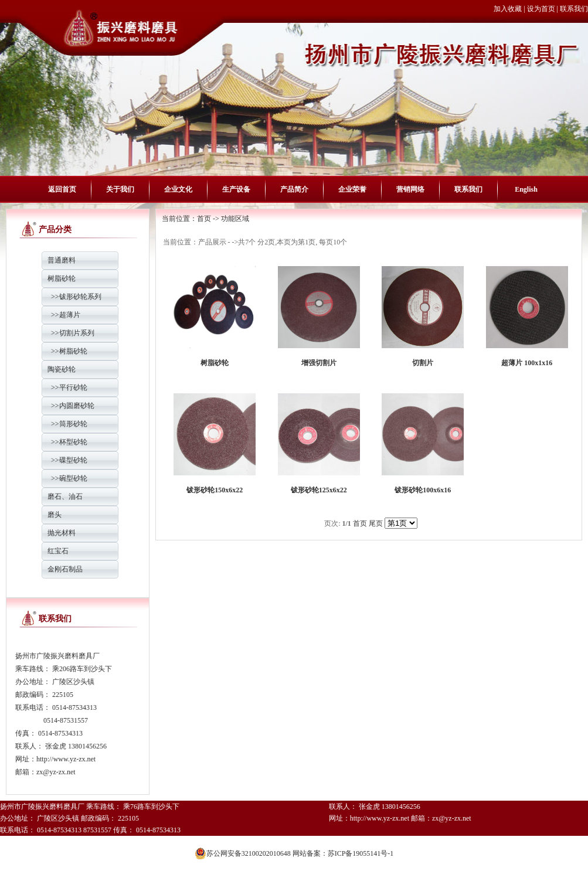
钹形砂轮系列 (80, 297)
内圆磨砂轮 (77, 406)
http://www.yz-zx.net (66, 759)
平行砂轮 (73, 387)
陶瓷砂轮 (62, 369)
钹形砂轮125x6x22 (319, 490)
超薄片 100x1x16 (527, 363)
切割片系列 (77, 333)
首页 (204, 219)
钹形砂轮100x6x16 (423, 490)
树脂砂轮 (62, 278)
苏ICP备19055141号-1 (361, 853)
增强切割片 (319, 363)
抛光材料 (62, 533)
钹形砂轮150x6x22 (215, 490)
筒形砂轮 (73, 424)
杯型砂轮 (73, 442)
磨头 (55, 515)
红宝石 (58, 551)
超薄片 (70, 315)
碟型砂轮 (73, 460)
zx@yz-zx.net (56, 772)
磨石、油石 (65, 496)
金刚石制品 (65, 569)
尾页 (376, 523)
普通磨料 (62, 260)
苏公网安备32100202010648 (243, 848)
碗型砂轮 (73, 478)
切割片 (423, 363)
